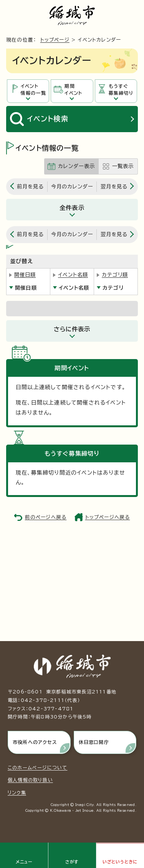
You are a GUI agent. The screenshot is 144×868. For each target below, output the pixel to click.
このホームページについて (37, 767)
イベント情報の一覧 (33, 90)
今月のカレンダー (72, 186)
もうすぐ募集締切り (121, 90)
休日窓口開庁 (94, 742)
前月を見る (30, 186)
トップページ (55, 40)
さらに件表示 (72, 329)
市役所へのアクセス (35, 742)
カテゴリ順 (115, 275)
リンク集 (17, 792)
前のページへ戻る (46, 517)
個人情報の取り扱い (30, 780)
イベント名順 (73, 275)
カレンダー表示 (76, 166)
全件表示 (72, 208)
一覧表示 (123, 166)
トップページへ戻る (108, 517)
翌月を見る (114, 186)
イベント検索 (48, 119)
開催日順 (25, 275)
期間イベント (73, 90)
